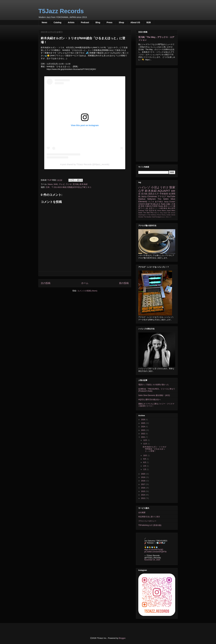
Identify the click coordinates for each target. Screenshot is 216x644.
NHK (56, 184)
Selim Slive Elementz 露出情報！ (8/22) (154, 395)
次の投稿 (46, 283)
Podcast (85, 22)
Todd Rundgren (157, 217)
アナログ (162, 196)
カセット (169, 217)
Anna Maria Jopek (164, 210)
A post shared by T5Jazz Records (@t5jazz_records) (85, 164)
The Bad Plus (148, 213)
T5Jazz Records (61, 11)
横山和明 (172, 208)
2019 (143, 477)
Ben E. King (158, 213)
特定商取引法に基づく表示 (149, 517)
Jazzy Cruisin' (170, 202)
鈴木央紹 (84, 184)
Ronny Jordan (166, 215)
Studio (161, 206)
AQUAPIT (164, 191)
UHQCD (142, 204)
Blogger (122, 638)
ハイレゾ (144, 187)
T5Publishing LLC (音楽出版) (150, 525)
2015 (143, 491)
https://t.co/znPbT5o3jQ (154, 550)
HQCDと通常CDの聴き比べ (149, 400)
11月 (145, 444)
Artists (71, 22)
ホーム (85, 283)
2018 (143, 481)
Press (109, 22)
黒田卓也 (153, 210)
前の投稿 (124, 283)
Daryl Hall (167, 213)
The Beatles (148, 217)
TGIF (147, 210)
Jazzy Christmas (149, 196)
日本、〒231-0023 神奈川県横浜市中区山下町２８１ (69, 187)
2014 (143, 495)
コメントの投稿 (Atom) (87, 291)
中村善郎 (164, 194)
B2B (149, 22)
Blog (98, 22)
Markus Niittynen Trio (150, 199)
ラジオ (69, 184)
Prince (159, 215)
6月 (145, 462)
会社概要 (142, 513)
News (44, 22)
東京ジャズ (168, 206)
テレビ (62, 184)
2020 (143, 474)
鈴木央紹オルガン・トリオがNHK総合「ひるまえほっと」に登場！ (154, 449)
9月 (145, 459)
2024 (143, 427)
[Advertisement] (157, 114)
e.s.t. (164, 217)
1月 (145, 469)
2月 (145, 466)
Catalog (58, 22)
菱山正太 (157, 204)
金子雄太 (159, 202)
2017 (143, 484)
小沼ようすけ (160, 187)
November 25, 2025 (152, 560)
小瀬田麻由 (163, 208)
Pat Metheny (152, 215)
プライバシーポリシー (147, 521)
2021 (143, 437)
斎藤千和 (149, 204)
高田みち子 (154, 194)
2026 (143, 420)
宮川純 (76, 184)
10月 (145, 456)
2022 (143, 434)
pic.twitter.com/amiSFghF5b (155, 552)
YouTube (171, 196)
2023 (143, 430)
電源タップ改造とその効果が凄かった (154, 385)
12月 (145, 440)
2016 (143, 488)
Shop (121, 22)
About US (135, 22)
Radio (163, 204)
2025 (143, 423)
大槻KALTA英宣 (151, 206)
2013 (143, 498)
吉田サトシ (153, 208)
